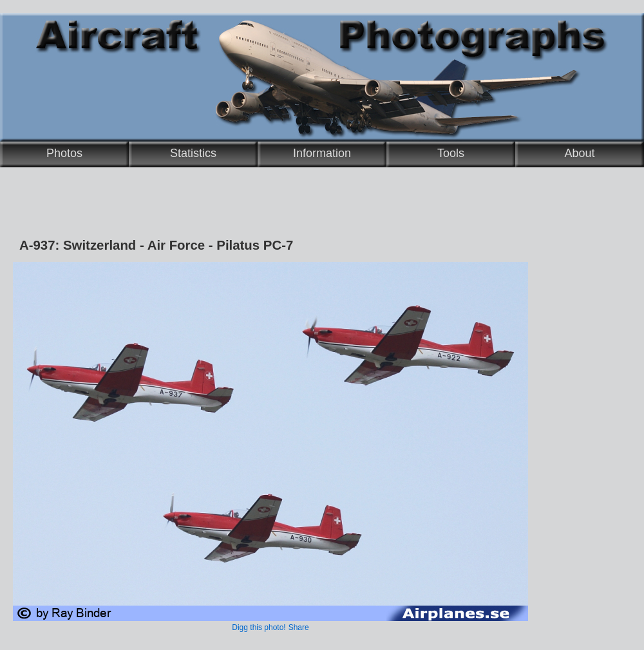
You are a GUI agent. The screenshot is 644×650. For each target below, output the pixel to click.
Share (299, 627)
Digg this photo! (259, 627)
